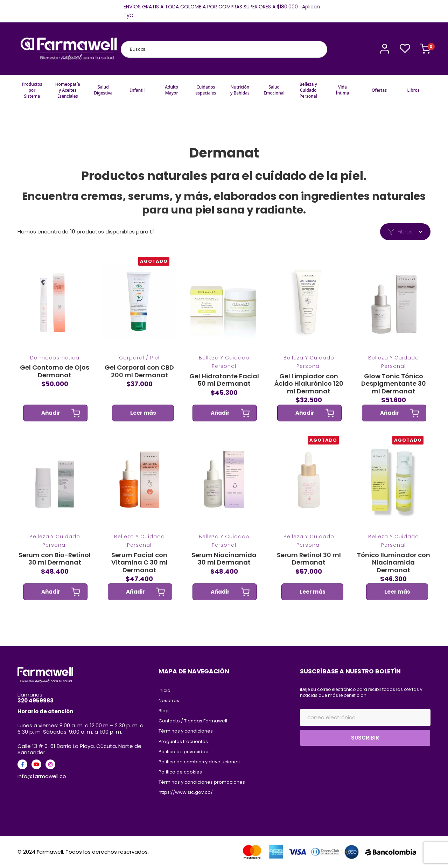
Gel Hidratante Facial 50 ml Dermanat (224, 390)
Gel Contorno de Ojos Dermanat (55, 382)
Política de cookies (180, 772)
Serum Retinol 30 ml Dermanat (309, 569)
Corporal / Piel (139, 368)
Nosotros (169, 701)
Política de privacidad (184, 752)
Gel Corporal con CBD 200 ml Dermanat (139, 382)
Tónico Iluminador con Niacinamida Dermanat (394, 573)
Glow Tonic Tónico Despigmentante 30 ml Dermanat (394, 394)
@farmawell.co (47, 776)
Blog (164, 711)
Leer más (143, 423)
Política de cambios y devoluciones (199, 762)
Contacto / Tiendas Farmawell (193, 721)
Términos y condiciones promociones (202, 782)
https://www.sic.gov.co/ (186, 792)
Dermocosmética (55, 368)
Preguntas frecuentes (183, 741)
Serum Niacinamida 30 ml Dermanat (224, 569)
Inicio (164, 690)
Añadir (51, 423)
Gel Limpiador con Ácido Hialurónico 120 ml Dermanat (309, 394)
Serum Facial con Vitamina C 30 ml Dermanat (139, 573)
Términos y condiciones (186, 731)
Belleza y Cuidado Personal (224, 372)
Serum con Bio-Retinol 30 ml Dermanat (55, 569)
